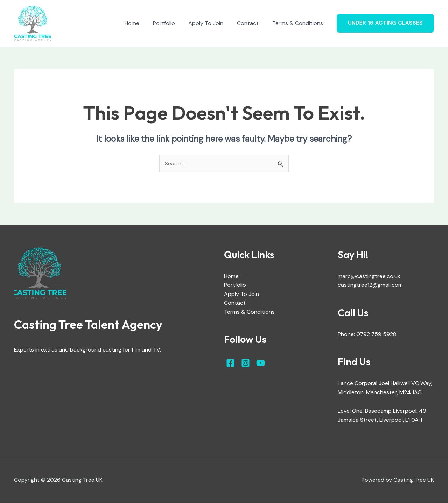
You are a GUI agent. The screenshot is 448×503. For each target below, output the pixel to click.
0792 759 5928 (377, 334)
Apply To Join (212, 23)
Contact (251, 23)
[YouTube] (261, 363)
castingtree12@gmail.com (370, 285)
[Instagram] (246, 363)
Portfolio (172, 23)
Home (142, 23)
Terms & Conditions (299, 23)
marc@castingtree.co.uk (369, 276)
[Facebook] (230, 363)
